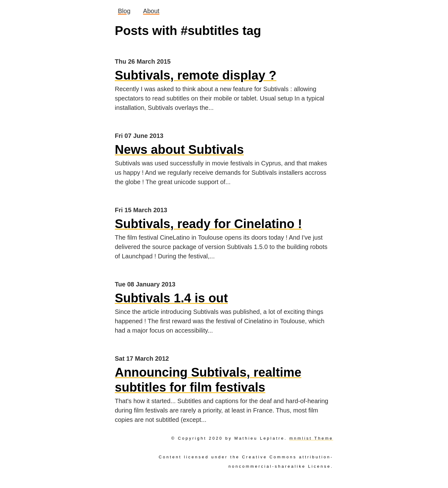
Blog (124, 11)
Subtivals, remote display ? (196, 75)
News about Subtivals (179, 149)
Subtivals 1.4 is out (171, 298)
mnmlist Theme (311, 438)
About (151, 11)
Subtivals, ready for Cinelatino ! (208, 224)
